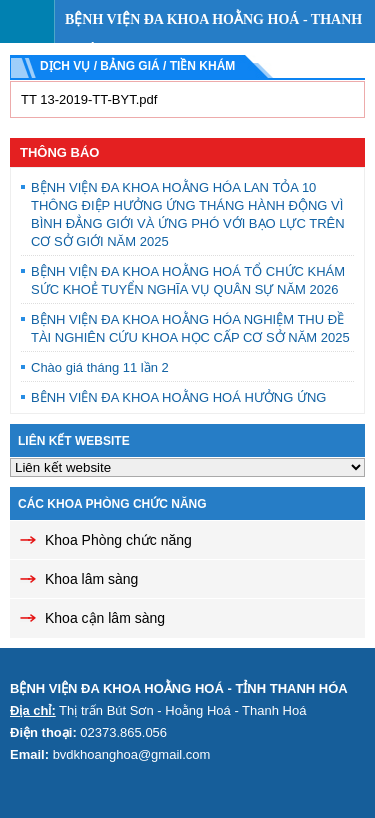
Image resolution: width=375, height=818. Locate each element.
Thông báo (59, 152)
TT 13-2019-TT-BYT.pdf (89, 99)
